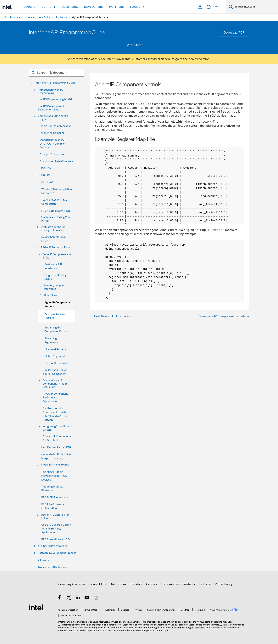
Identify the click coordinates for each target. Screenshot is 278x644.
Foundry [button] (137, 7)
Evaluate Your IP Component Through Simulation (55, 384)
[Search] (231, 7)
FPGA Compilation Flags (56, 211)
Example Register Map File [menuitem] (55, 316)
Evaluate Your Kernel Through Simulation (54, 229)
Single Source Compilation (56, 126)
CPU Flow (45, 168)
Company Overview (72, 584)
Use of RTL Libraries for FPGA (55, 516)
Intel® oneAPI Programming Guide (55, 83)
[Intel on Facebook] (60, 598)
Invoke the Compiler (52, 133)
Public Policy (224, 584)
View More (136, 45)
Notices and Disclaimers (53, 567)
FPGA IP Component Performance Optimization (55, 397)
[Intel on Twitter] (69, 598)
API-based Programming (53, 546)
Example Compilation (53, 154)
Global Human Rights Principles (188, 628)
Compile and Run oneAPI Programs (53, 118)
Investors (136, 584)
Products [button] (28, 7)
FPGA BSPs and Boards (55, 465)
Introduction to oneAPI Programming (52, 91)
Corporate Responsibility (178, 584)
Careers (151, 584)
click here (164, 59)
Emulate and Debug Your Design (56, 219)
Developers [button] (94, 7)
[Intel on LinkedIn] (78, 598)
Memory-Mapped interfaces (55, 287)
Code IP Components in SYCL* (57, 256)
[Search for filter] (56, 73)
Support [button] (49, 7)
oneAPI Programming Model (55, 99)
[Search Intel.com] (256, 7)
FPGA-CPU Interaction (55, 497)
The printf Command (57, 363)
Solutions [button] (70, 7)
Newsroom (118, 584)
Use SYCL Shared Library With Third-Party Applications (56, 529)
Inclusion (205, 584)
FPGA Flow (46, 182)
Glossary (44, 560)
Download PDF (234, 33)
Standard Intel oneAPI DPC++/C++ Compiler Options (53, 144)
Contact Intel (98, 584)
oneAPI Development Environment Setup (51, 108)
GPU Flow (45, 175)
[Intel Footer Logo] (37, 607)
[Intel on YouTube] (87, 598)
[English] (213, 7)
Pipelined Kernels (55, 349)
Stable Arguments (55, 356)
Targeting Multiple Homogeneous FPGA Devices (54, 476)
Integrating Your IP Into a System (57, 428)
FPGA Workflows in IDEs (56, 539)
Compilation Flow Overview (56, 161)
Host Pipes (51, 295)
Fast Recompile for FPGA (56, 447)
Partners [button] (117, 7)
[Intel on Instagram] (96, 598)
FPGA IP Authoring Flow (55, 247)
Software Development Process (57, 553)
